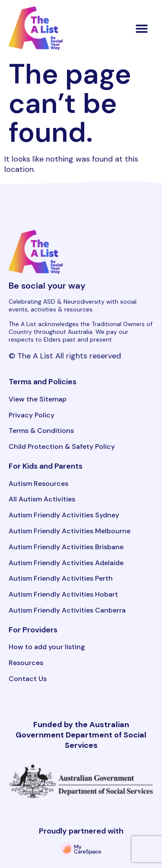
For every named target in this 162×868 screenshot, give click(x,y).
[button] (142, 28)
